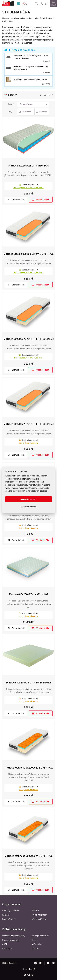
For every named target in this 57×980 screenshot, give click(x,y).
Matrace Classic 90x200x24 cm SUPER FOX (28, 254)
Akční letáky (37, 944)
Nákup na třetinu (39, 919)
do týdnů (28, 443)
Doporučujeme (9, 919)
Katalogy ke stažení (40, 936)
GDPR (5, 944)
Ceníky (35, 940)
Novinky (35, 911)
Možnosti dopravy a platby (14, 936)
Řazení (11, 104)
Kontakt (6, 915)
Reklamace (7, 949)
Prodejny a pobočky (11, 911)
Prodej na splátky (39, 915)
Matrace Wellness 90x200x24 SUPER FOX (28, 856)
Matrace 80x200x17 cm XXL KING (28, 594)
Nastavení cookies (29, 507)
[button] (33, 104)
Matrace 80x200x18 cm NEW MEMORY (29, 682)
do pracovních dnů (29, 188)
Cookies (35, 949)
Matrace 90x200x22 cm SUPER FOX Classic (28, 339)
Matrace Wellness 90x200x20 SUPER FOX (28, 767)
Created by (29, 969)
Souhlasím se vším (28, 499)
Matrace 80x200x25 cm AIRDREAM (28, 165)
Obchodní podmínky (11, 940)
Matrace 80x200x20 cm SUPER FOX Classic (28, 424)
